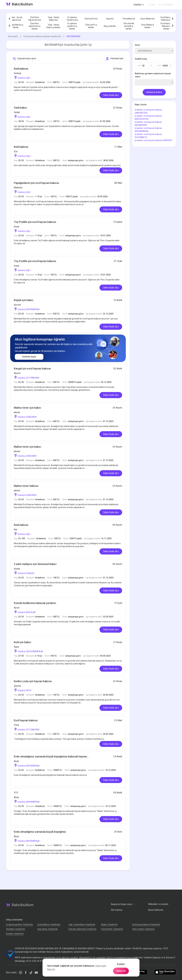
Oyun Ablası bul (147, 19)
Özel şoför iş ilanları (91, 26)
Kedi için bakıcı (22, 642)
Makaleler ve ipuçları (158, 904)
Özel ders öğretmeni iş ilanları (35, 26)
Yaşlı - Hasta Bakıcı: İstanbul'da (82, 924)
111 (16, 793)
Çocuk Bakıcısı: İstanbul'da (49, 924)
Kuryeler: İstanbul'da (15, 934)
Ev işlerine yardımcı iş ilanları (72, 26)
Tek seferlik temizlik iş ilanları (129, 26)
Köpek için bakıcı (24, 300)
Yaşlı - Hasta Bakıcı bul (53, 19)
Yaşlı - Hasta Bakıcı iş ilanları (53, 26)
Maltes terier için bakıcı (27, 408)
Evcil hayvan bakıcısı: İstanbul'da (146, 924)
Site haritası (117, 910)
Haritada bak (114, 59)
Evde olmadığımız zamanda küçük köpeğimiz (40, 832)
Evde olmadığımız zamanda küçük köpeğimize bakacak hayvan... (51, 756)
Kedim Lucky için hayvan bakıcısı (33, 681)
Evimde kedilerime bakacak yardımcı (35, 603)
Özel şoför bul (91, 19)
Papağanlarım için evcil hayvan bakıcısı (36, 183)
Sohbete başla (29, 357)
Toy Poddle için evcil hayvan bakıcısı (35, 222)
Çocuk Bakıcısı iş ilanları (16, 26)
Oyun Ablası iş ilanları (147, 26)
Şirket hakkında (156, 910)
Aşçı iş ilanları (110, 26)
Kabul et (121, 971)
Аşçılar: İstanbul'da (109, 924)
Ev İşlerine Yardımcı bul (72, 19)
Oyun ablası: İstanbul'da (47, 929)
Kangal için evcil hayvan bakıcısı (32, 369)
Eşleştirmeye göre (24, 59)
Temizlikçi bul (129, 19)
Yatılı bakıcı (20, 108)
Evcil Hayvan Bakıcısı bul (166, 19)
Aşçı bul (110, 19)
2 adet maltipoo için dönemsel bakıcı (35, 564)
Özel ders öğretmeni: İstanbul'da (82, 929)
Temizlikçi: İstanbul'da (15, 929)
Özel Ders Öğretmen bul (35, 19)
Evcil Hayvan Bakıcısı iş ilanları (166, 26)
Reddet (121, 964)
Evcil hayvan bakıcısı (26, 720)
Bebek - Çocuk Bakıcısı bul (16, 19)
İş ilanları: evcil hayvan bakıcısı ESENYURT (153, 140)
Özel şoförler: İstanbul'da (112, 929)
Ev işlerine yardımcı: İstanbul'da (19, 924)
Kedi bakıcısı (21, 69)
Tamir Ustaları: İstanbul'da (143, 929)
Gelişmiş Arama (154, 92)
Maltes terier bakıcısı (26, 486)
